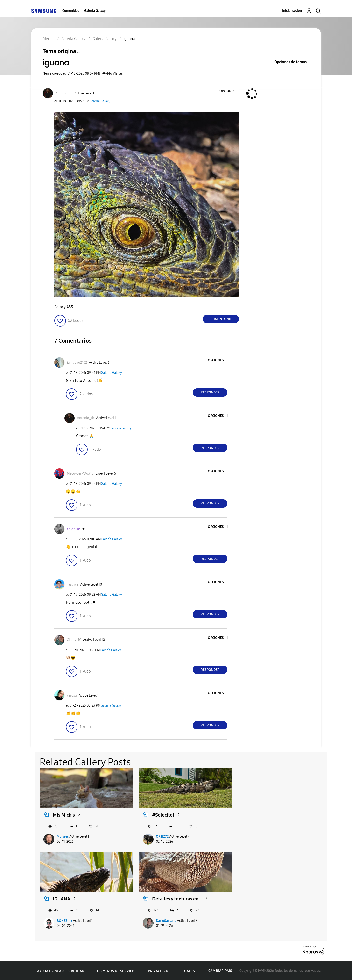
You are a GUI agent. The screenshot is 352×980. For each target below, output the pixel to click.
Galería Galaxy (95, 11)
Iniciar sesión (292, 11)
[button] (231, 91)
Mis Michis (64, 814)
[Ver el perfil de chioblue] (73, 529)
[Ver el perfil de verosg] (72, 695)
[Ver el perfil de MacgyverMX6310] (80, 474)
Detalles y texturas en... (78, 898)
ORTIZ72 (162, 836)
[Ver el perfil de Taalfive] (73, 584)
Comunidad (71, 11)
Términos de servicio (116, 970)
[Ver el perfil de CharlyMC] (74, 640)
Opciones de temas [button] (290, 62)
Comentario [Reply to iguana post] (221, 319)
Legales (188, 970)
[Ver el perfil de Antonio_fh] (64, 93)
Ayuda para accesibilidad (61, 970)
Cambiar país (220, 970)
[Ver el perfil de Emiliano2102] (77, 363)
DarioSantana (67, 920)
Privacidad (158, 970)
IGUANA (259, 814)
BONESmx (261, 836)
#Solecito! (162, 814)
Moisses (63, 836)
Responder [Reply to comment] (210, 392)
